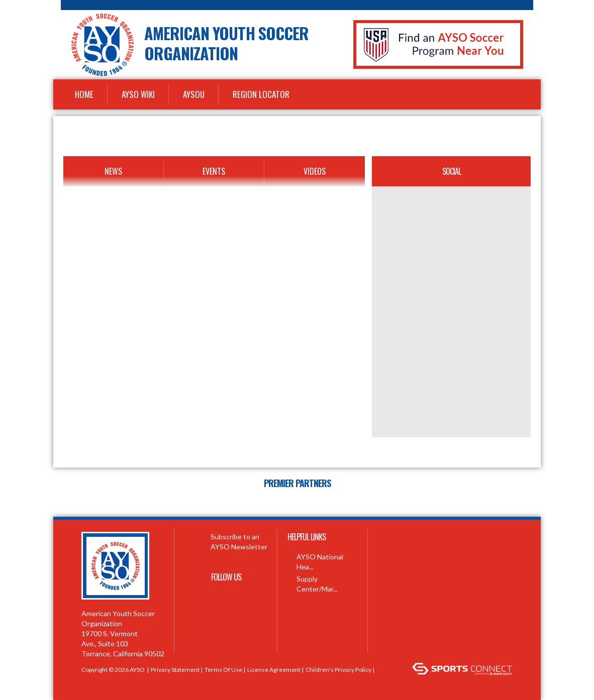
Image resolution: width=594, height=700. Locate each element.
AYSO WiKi (138, 94)
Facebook (205, 601)
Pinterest (204, 625)
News (113, 171)
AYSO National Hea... (320, 562)
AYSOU (194, 94)
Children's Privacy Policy (338, 670)
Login (116, 683)
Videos (315, 171)
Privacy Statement (175, 670)
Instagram (249, 625)
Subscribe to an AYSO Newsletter (226, 542)
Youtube (247, 601)
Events (214, 171)
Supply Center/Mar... (317, 584)
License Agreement (274, 670)
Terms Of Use (223, 670)
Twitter (226, 601)
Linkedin (226, 625)
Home (84, 94)
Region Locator (261, 94)
